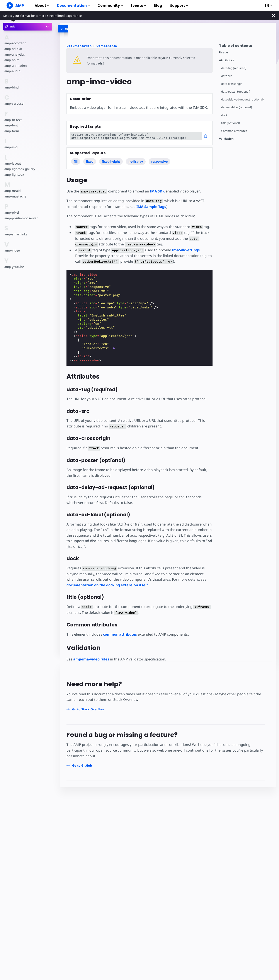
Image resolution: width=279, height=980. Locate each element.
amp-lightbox (14, 174)
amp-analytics (15, 54)
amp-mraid (13, 191)
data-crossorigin (232, 84)
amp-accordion (15, 43)
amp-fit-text (13, 120)
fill (76, 161)
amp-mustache (15, 196)
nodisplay (136, 161)
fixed (90, 161)
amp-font (11, 125)
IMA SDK (157, 191)
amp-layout (13, 163)
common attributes (120, 634)
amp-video (12, 250)
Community (110, 6)
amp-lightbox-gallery (20, 169)
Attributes (226, 60)
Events (138, 6)
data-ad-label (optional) (237, 107)
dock (224, 115)
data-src (226, 76)
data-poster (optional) (236, 92)
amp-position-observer (21, 218)
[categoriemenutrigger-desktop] (74, 29)
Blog (158, 6)
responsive (159, 161)
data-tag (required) (234, 68)
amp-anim (12, 60)
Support (179, 6)
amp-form (12, 131)
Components (107, 46)
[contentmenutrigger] (245, 47)
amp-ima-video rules (91, 659)
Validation (226, 139)
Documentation (73, 6)
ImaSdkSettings (186, 250)
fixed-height (111, 161)
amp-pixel (12, 212)
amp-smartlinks (16, 234)
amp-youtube (14, 267)
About (42, 6)
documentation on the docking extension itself (107, 585)
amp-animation (16, 66)
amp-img (11, 147)
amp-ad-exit (13, 49)
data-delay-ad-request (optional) (242, 100)
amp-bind (12, 87)
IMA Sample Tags (151, 207)
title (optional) (231, 123)
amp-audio (12, 71)
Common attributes (234, 131)
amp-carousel (14, 103)
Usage (224, 52)
